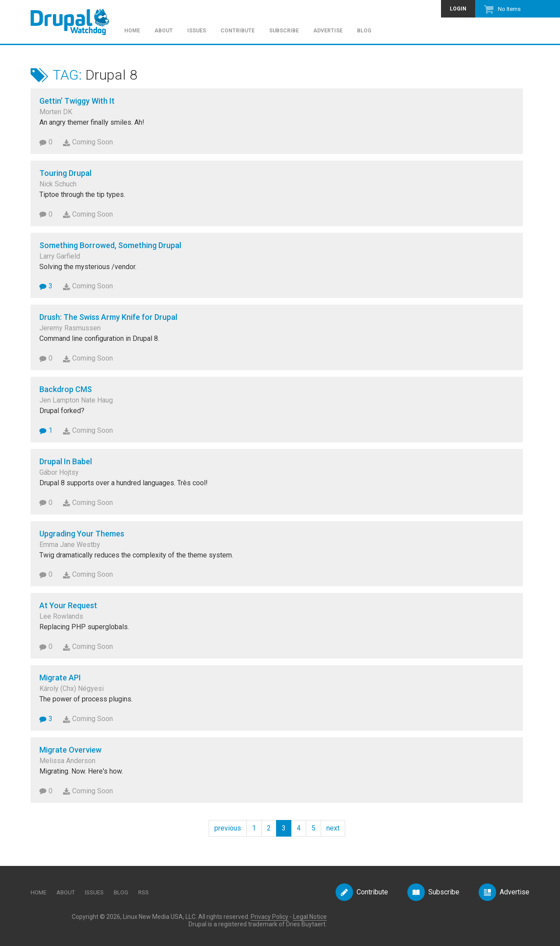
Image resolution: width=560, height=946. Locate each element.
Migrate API (60, 678)
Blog (364, 31)
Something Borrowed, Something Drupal (110, 245)
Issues (197, 31)
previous (228, 828)
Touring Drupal (65, 173)
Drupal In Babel (66, 461)
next (333, 828)
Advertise (328, 31)
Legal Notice (310, 917)
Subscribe (284, 31)
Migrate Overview (70, 750)
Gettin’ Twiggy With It (77, 101)
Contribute (238, 31)
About (164, 31)
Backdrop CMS (66, 389)
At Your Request (68, 605)
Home (132, 31)
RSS (143, 892)
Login (458, 9)
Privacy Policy (269, 917)
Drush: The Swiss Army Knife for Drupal (108, 317)
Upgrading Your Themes (82, 534)
